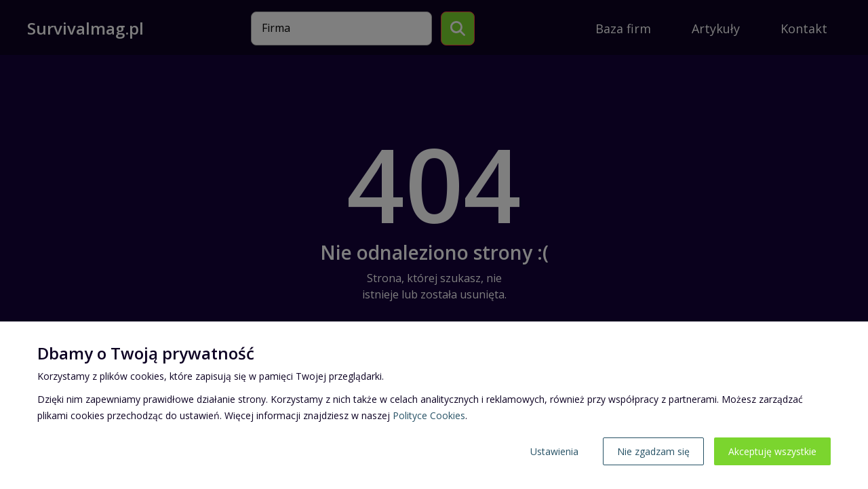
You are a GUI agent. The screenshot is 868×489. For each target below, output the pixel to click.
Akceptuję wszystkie (772, 451)
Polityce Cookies (429, 415)
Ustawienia (554, 451)
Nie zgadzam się (653, 451)
